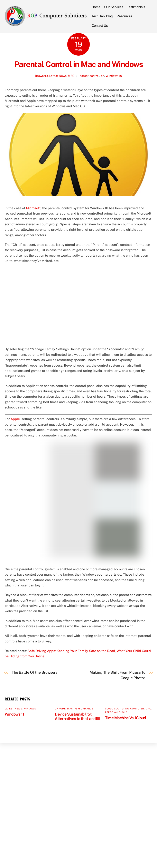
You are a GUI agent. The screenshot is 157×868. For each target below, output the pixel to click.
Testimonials (136, 7)
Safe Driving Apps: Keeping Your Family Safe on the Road (71, 651)
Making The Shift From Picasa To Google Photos (117, 675)
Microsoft (33, 208)
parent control (89, 76)
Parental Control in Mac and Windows (78, 64)
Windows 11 (14, 714)
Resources (124, 16)
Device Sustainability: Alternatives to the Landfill (77, 716)
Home (96, 7)
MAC (71, 76)
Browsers (41, 76)
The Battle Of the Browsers (35, 672)
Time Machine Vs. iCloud (126, 718)
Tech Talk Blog (102, 16)
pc (103, 76)
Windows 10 (114, 76)
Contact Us (100, 26)
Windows (30, 709)
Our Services (114, 7)
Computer (137, 709)
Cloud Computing (117, 709)
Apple (15, 419)
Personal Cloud (116, 712)
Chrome (60, 709)
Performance (84, 709)
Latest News (58, 76)
